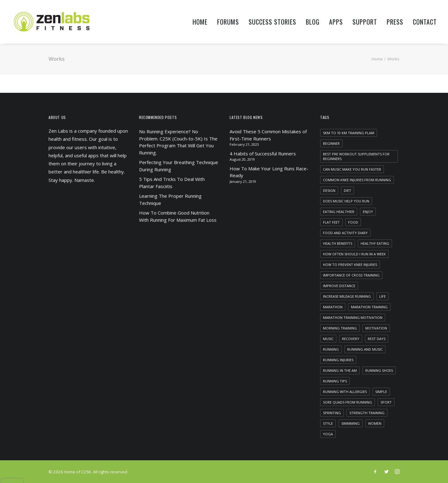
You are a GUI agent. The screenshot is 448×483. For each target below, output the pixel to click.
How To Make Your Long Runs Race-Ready (269, 172)
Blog (313, 22)
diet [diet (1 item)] (348, 190)
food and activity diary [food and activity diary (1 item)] (345, 233)
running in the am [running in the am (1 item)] (340, 370)
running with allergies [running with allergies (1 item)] (345, 392)
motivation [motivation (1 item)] (376, 328)
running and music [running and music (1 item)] (365, 349)
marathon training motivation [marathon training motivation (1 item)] (353, 317)
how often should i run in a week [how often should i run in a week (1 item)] (354, 254)
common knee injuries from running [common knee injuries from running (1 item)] (357, 180)
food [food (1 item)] (353, 222)
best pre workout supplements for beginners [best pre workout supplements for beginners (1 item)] (356, 156)
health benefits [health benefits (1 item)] (338, 243)
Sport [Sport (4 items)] (386, 402)
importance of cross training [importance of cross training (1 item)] (351, 275)
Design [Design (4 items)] (329, 190)
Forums (228, 22)
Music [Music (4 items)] (328, 339)
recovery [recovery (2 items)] (351, 339)
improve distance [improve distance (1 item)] (339, 286)
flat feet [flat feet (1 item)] (331, 222)
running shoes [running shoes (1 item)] (379, 370)
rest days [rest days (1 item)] (377, 339)
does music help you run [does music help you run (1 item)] (346, 201)
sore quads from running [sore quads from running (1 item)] (348, 402)
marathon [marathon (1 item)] (333, 307)
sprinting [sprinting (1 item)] (332, 413)
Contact (425, 22)
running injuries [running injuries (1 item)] (338, 360)
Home (200, 22)
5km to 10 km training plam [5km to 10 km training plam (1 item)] (349, 133)
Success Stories (272, 22)
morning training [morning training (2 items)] (340, 328)
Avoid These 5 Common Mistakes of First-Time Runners (268, 135)
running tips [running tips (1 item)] (335, 381)
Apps (336, 22)
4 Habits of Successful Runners (263, 154)
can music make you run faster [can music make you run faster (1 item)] (352, 169)
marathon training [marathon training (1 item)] (369, 307)
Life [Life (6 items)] (383, 296)
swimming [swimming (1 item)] (350, 423)
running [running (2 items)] (331, 349)
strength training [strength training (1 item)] (367, 413)
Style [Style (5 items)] (328, 423)
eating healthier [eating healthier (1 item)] (339, 212)
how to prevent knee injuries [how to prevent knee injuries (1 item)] (350, 265)
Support (365, 22)
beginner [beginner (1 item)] (331, 143)
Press (395, 22)
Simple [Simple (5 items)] (381, 392)
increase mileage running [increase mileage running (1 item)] (347, 296)
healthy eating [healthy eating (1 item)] (375, 243)
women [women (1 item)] (375, 423)
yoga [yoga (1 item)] (328, 434)
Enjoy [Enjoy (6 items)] (368, 212)
